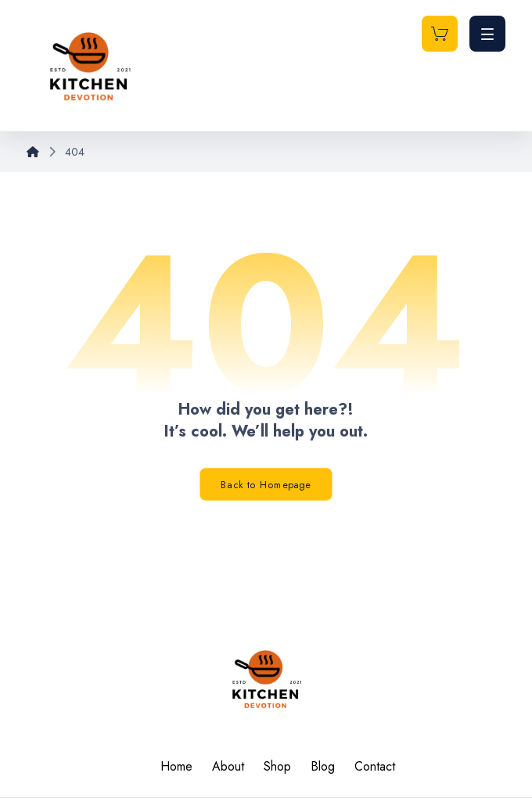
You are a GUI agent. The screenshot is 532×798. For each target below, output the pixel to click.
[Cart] (440, 32)
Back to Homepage (266, 484)
